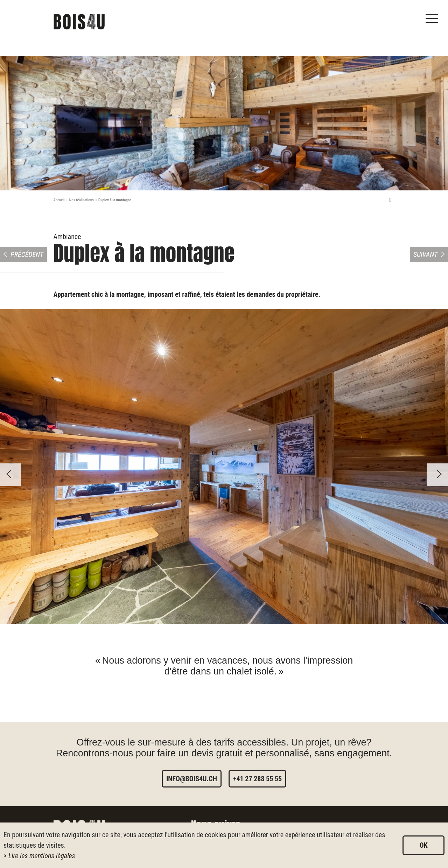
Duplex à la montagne (115, 200)
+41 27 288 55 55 (257, 779)
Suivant (425, 254)
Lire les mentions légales (42, 856)
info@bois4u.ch (192, 779)
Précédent (27, 254)
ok (423, 845)
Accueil (59, 200)
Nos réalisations (81, 200)
